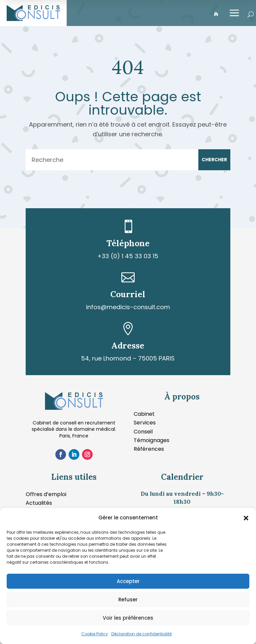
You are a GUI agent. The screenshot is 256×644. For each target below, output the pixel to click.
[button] (246, 518)
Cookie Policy (95, 634)
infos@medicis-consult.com (128, 307)
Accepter (128, 581)
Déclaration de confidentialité (141, 634)
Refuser (128, 600)
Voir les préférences (128, 618)
